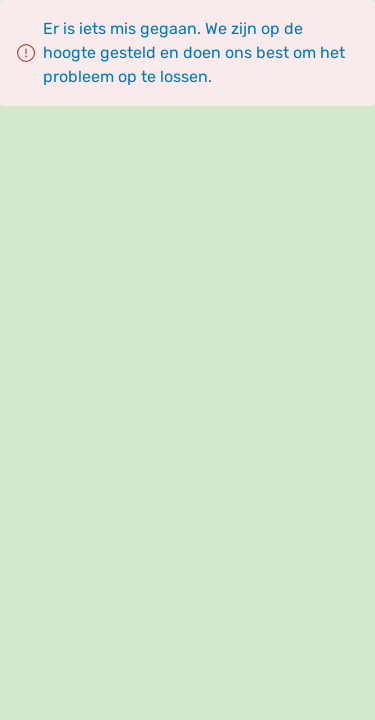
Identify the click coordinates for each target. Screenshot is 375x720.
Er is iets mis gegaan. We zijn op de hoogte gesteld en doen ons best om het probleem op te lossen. (194, 52)
